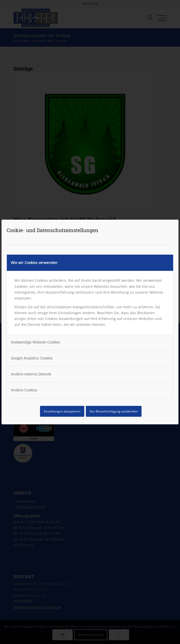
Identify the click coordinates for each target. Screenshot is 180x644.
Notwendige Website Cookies (35, 342)
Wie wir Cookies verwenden (34, 263)
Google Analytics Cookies (32, 358)
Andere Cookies (24, 390)
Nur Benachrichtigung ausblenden (114, 411)
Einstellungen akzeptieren (62, 411)
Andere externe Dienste (31, 374)
